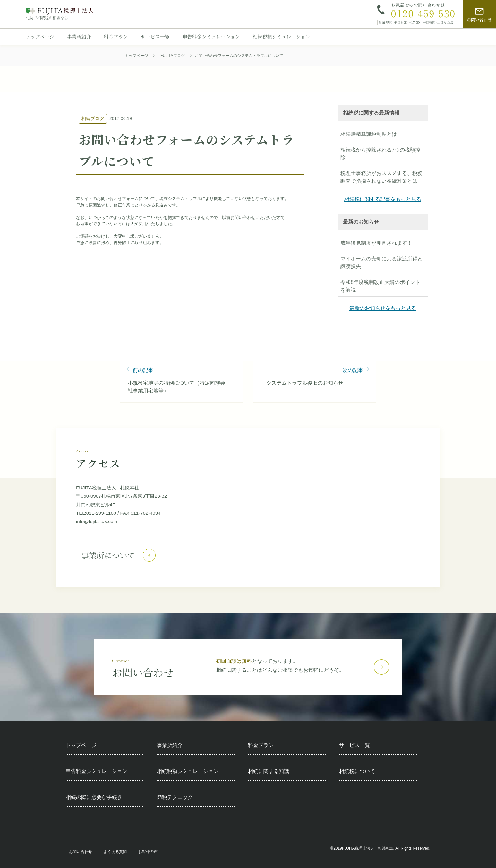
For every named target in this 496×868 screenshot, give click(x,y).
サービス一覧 (155, 36)
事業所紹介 (79, 36)
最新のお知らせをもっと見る (383, 308)
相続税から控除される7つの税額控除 (380, 154)
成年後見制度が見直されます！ (376, 243)
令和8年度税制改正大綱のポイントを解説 (380, 286)
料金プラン (116, 36)
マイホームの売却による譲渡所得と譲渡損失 (381, 263)
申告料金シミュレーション (211, 36)
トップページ (40, 36)
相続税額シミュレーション (282, 36)
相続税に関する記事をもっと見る (383, 199)
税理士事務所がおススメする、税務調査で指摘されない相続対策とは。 (381, 177)
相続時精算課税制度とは (369, 134)
